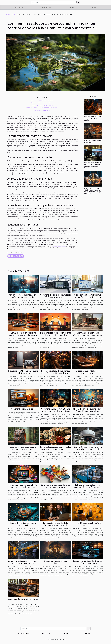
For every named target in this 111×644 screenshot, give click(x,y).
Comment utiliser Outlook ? (23, 409)
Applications (19, 7)
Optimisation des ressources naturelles (42, 103)
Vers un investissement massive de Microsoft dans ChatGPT (23, 562)
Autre (94, 7)
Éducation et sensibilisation (42, 110)
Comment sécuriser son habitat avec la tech (23, 524)
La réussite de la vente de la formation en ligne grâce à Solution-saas (56, 525)
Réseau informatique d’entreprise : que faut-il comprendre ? (88, 562)
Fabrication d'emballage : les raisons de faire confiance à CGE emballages (88, 487)
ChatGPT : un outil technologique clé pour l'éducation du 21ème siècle (88, 411)
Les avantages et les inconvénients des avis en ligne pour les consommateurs (56, 335)
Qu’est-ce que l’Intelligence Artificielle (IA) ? (88, 372)
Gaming (72, 7)
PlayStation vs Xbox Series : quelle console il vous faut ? (23, 372)
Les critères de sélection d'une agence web (88, 524)
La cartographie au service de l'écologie (42, 100)
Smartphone (46, 7)
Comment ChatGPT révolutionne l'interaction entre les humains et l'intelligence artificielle (55, 411)
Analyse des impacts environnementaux (42, 105)
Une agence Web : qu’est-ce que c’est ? (93, 141)
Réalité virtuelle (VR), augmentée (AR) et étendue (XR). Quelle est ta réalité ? (55, 373)
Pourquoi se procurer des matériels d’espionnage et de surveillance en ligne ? (93, 165)
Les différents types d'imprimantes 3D (23, 600)
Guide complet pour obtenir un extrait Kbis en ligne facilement (88, 296)
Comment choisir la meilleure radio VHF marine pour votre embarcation (55, 297)
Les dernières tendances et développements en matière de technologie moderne (93, 191)
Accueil (8, 14)
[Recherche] (53, 2)
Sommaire (43, 97)
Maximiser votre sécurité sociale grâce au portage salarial (23, 296)
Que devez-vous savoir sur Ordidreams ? (55, 562)
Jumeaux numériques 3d (59, 246)
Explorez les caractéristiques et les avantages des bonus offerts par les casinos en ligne (55, 449)
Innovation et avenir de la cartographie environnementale (42, 108)
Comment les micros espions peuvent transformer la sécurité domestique (23, 335)
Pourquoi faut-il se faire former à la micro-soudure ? (93, 118)
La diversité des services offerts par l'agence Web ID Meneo (23, 486)
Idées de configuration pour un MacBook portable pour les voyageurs (23, 449)
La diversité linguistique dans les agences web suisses (56, 486)
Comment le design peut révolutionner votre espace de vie (88, 334)
